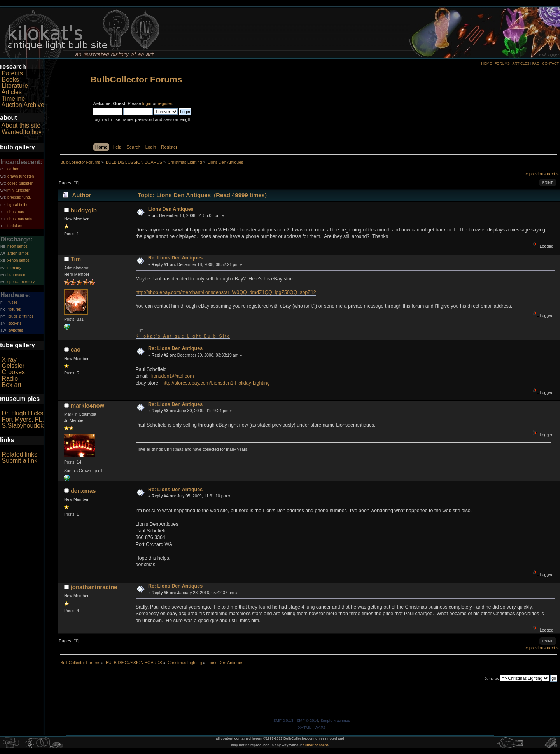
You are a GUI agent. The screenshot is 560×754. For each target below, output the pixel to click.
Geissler (13, 366)
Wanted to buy (22, 132)
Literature (15, 86)
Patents (12, 73)
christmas (16, 212)
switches (16, 330)
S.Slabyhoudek (23, 426)
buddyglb (84, 210)
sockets (15, 323)
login (147, 103)
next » (553, 174)
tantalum (15, 226)
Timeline (13, 99)
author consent (316, 745)
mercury (14, 268)
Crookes (13, 372)
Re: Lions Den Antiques (175, 258)
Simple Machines (335, 720)
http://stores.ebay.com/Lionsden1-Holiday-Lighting (216, 383)
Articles (12, 92)
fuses (13, 302)
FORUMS (502, 63)
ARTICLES (521, 63)
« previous (535, 174)
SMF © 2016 (308, 720)
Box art (11, 385)
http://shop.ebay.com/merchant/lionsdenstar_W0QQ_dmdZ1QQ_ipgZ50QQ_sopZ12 (226, 292)
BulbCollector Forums (136, 80)
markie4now (88, 405)
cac (76, 349)
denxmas (83, 491)
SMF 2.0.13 (283, 720)
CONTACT (550, 63)
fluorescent (17, 275)
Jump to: (492, 678)
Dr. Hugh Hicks (22, 413)
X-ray (9, 360)
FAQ (536, 63)
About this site (21, 125)
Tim (76, 259)
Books (10, 80)
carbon (13, 169)
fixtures (14, 309)
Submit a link (19, 461)
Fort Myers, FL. (23, 419)
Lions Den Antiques (171, 209)
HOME (486, 63)
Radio (10, 379)
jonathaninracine (94, 587)
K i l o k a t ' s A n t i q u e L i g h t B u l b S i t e (183, 336)
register (165, 103)
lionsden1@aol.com (173, 376)
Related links (19, 454)
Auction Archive (23, 105)
